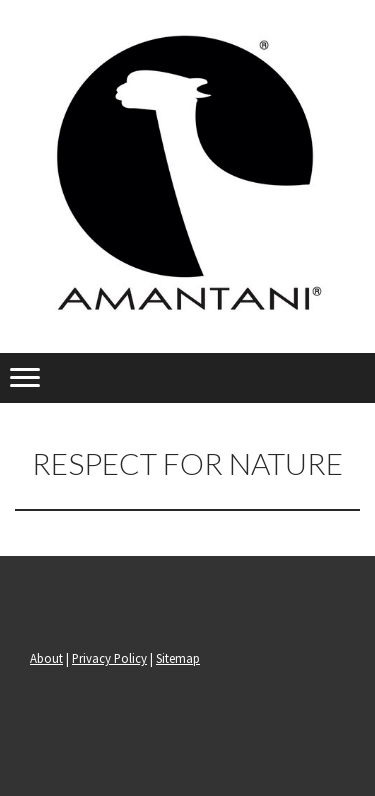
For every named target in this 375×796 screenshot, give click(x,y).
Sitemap (178, 658)
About (46, 658)
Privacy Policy (109, 658)
